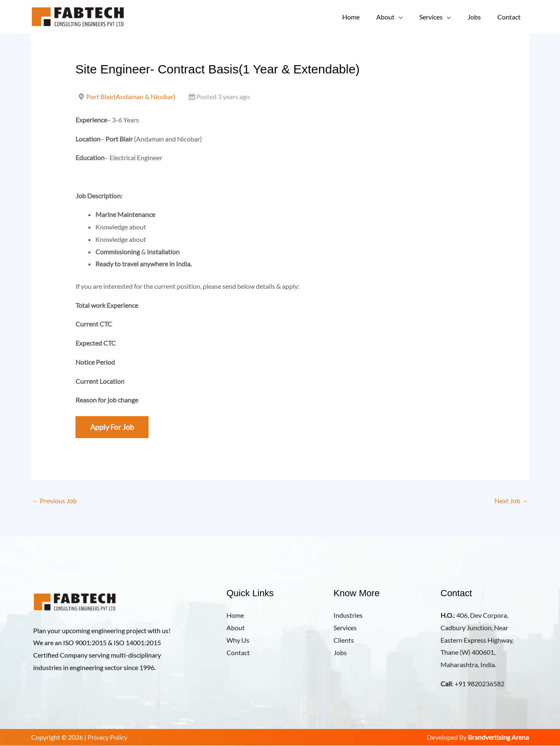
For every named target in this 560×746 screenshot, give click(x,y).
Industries (348, 616)
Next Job (511, 501)
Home (366, 17)
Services (439, 17)
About (397, 17)
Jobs (479, 17)
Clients (344, 640)
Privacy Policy (107, 737)
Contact (511, 17)
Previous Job (54, 501)
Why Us (238, 640)
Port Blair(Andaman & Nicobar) (131, 96)
